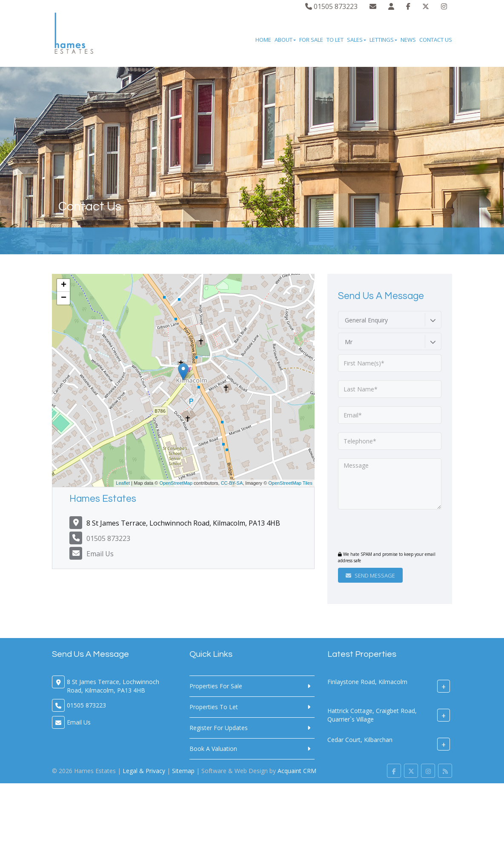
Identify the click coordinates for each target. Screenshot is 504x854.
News (408, 40)
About (285, 40)
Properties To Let (214, 707)
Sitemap (183, 771)
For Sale (311, 40)
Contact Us (436, 40)
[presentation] (390, 531)
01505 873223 (331, 6)
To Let (335, 40)
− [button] (64, 298)
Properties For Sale (216, 686)
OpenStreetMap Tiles (290, 483)
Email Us (100, 554)
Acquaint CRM (297, 771)
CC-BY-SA (232, 483)
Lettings (383, 40)
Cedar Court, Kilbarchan (360, 740)
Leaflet (123, 483)
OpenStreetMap (176, 483)
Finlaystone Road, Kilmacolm (367, 682)
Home (263, 40)
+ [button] (64, 285)
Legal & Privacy (144, 771)
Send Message (370, 575)
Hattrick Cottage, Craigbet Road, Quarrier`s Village (372, 715)
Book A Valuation (213, 749)
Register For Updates (219, 728)
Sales (357, 40)
